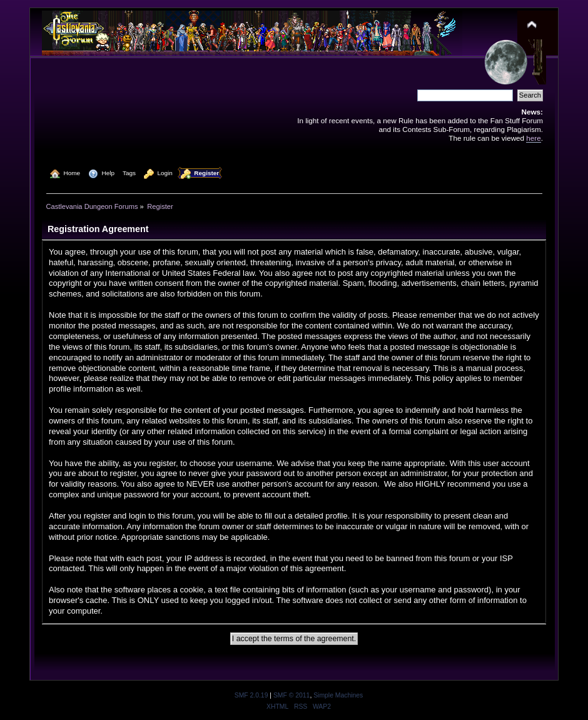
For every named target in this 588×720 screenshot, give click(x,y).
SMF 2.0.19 (251, 695)
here (533, 138)
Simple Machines (338, 695)
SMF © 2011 (291, 695)
